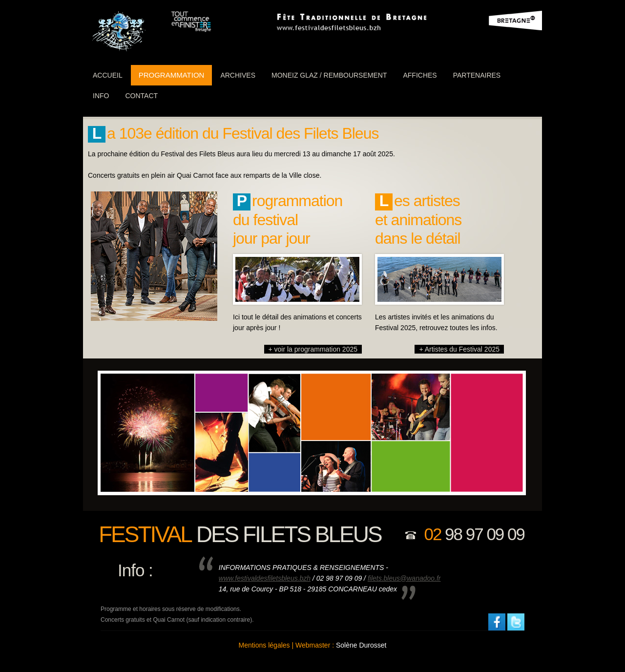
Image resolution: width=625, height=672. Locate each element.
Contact (141, 96)
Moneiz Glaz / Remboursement (329, 75)
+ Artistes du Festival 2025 (459, 349)
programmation (172, 75)
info (101, 96)
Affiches (420, 75)
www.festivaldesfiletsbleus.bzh (265, 578)
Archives (238, 75)
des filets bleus (240, 534)
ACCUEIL (108, 75)
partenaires (477, 75)
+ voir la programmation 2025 (313, 349)
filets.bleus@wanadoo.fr (404, 578)
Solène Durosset (361, 645)
